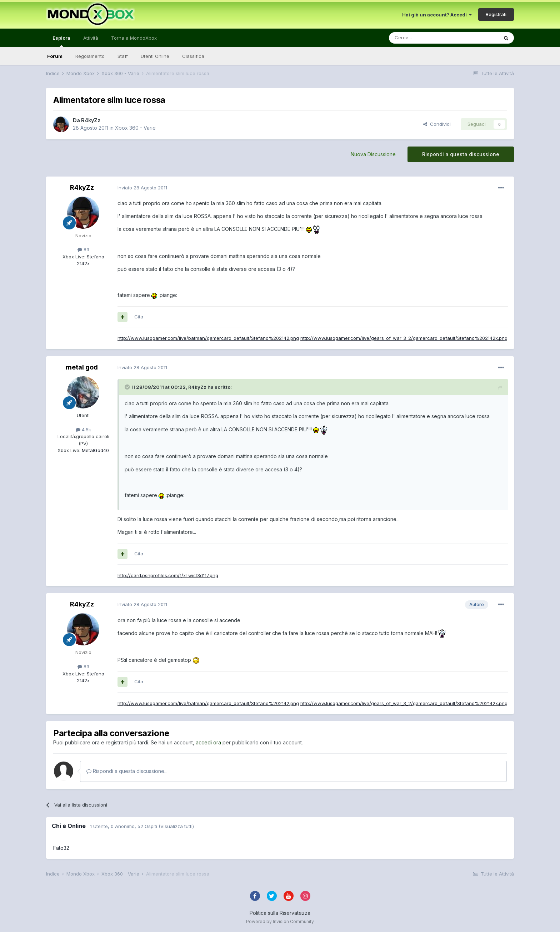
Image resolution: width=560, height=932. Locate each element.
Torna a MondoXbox (134, 38)
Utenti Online (155, 56)
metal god (82, 367)
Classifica (193, 56)
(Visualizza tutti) (176, 826)
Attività (91, 38)
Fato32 (61, 848)
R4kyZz (91, 120)
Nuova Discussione (373, 154)
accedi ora (208, 742)
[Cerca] (422, 38)
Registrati (496, 14)
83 (83, 249)
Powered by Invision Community (280, 921)
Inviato (142, 188)
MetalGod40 (95, 450)
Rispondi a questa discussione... (127, 771)
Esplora (61, 41)
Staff (123, 56)
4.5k (83, 430)
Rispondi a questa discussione (461, 154)
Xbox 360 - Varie (135, 128)
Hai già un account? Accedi (437, 15)
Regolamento (90, 56)
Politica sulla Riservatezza (280, 913)
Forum (55, 56)
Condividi (437, 124)
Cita (139, 317)
